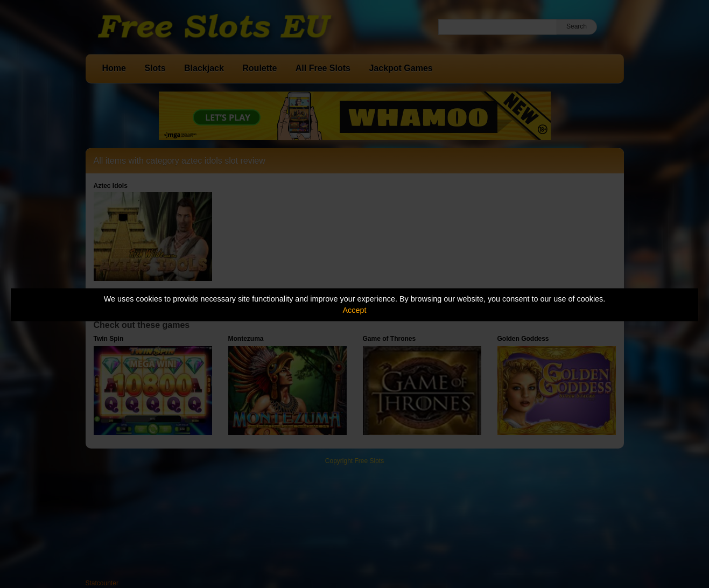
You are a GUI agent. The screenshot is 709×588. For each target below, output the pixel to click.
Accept (355, 310)
